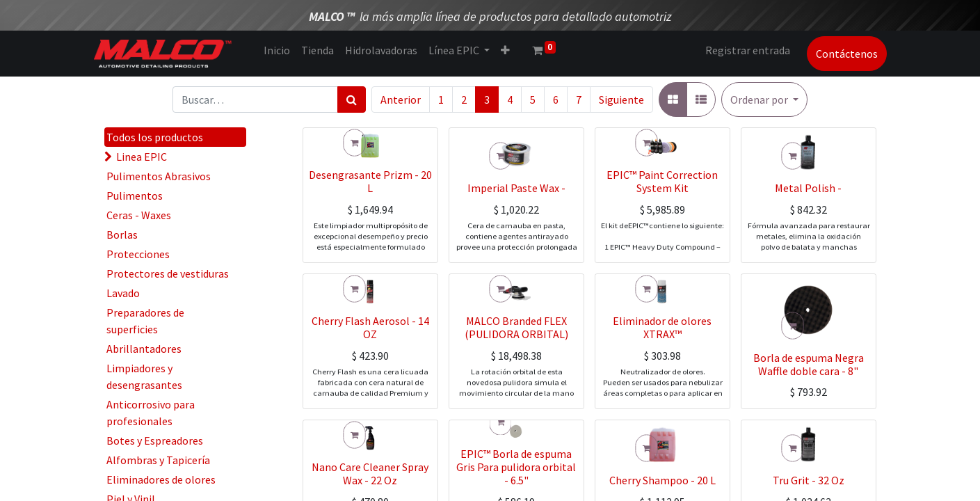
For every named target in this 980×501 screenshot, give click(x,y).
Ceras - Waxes (139, 215)
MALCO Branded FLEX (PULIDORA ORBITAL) (516, 364)
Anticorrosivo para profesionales (151, 413)
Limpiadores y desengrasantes (144, 376)
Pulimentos (135, 196)
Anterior (401, 100)
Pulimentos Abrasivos (159, 176)
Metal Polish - (808, 225)
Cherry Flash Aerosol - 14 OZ (370, 364)
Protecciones (138, 254)
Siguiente (621, 100)
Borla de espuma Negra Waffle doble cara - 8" (809, 364)
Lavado (123, 293)
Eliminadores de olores (161, 479)
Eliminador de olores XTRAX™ (662, 364)
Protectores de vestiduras (168, 273)
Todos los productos (155, 137)
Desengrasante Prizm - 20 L (370, 218)
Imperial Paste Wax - (516, 225)
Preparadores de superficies (145, 321)
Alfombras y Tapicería (158, 460)
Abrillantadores (144, 349)
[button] (764, 100)
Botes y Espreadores (155, 440)
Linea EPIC (142, 157)
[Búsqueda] (352, 100)
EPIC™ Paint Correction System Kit (662, 218)
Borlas (122, 234)
